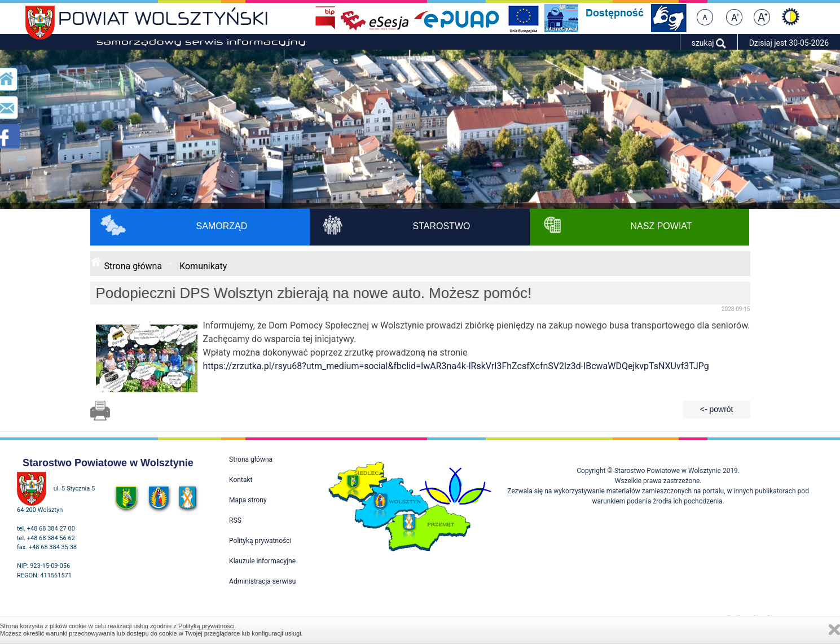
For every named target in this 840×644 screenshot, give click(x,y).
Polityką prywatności (206, 626)
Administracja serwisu (262, 581)
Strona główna (133, 266)
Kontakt (241, 480)
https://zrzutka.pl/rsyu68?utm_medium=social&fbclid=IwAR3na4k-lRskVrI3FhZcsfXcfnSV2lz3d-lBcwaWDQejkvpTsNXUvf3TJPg (456, 366)
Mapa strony (248, 500)
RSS (235, 520)
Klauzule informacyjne (262, 561)
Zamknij (834, 630)
